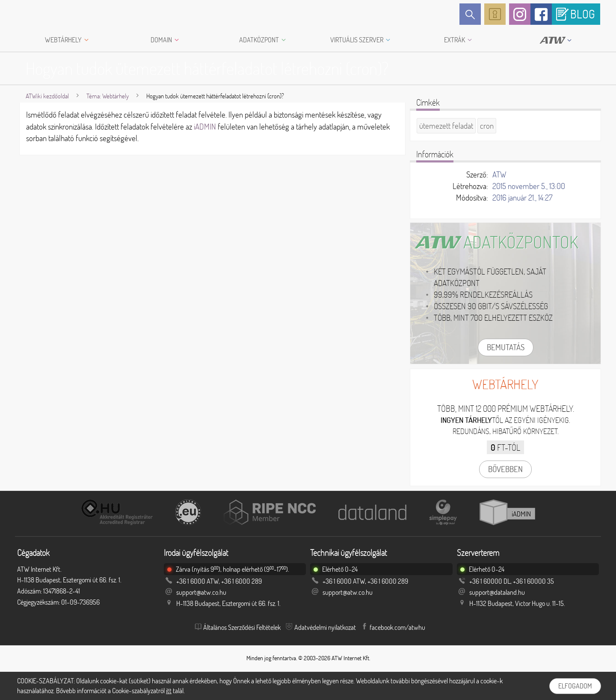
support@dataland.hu (497, 592)
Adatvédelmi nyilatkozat (325, 627)
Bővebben (505, 469)
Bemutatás (506, 347)
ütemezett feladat (446, 126)
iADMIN (205, 127)
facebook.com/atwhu (397, 627)
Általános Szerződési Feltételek (242, 627)
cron (487, 126)
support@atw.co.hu (201, 592)
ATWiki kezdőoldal (47, 96)
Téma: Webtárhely (108, 96)
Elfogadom (575, 686)
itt (169, 691)
